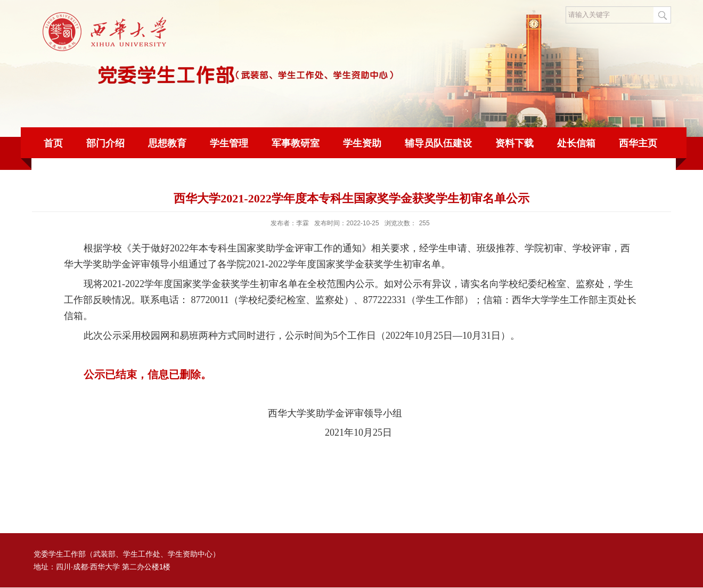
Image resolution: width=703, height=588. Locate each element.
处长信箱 (576, 143)
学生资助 (362, 143)
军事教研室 (296, 143)
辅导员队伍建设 (438, 143)
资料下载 (514, 143)
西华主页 (638, 143)
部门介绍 (105, 143)
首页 (53, 143)
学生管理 (229, 143)
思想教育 (167, 143)
